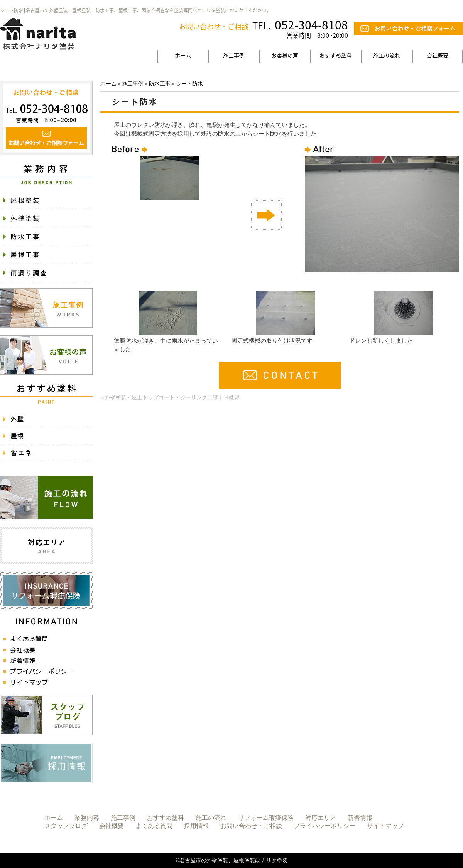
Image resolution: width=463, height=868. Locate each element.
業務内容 (87, 818)
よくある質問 (154, 826)
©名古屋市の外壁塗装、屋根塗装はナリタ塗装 (232, 860)
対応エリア (321, 818)
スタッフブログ (66, 826)
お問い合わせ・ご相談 (251, 826)
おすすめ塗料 (336, 55)
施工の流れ (387, 55)
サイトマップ (385, 826)
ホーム (183, 55)
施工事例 (234, 55)
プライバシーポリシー (324, 826)
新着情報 (360, 818)
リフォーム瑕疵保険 (266, 818)
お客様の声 (285, 55)
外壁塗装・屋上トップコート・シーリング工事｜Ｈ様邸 (172, 398)
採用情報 (196, 826)
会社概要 (438, 55)
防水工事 (160, 84)
